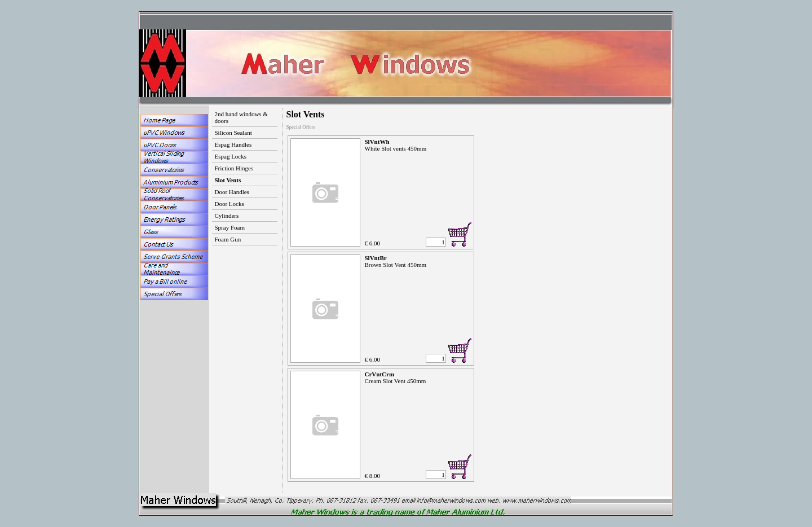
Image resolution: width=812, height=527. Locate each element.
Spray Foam (230, 227)
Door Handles (232, 192)
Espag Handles (233, 144)
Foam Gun (228, 239)
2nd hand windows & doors (241, 117)
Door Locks (230, 204)
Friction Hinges (234, 168)
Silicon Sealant (233, 133)
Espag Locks (231, 156)
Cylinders (227, 216)
